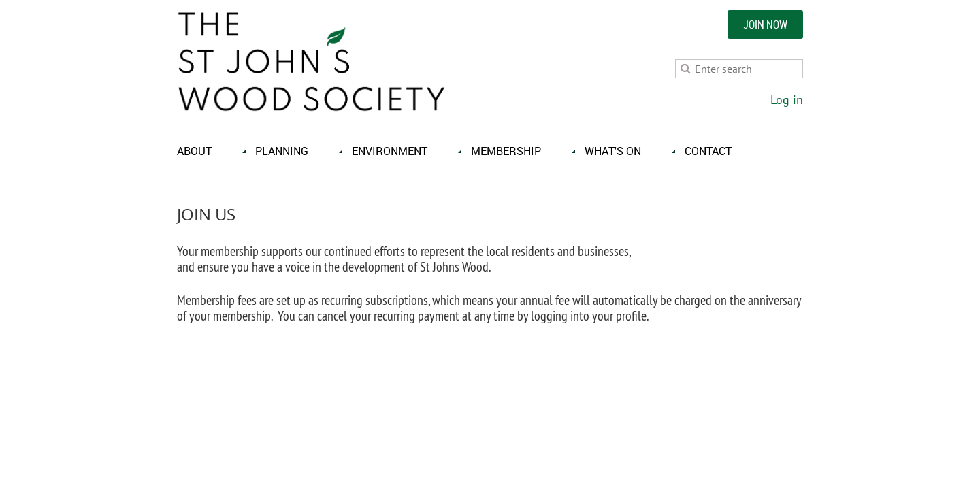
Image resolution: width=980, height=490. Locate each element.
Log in (787, 100)
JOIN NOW (765, 24)
